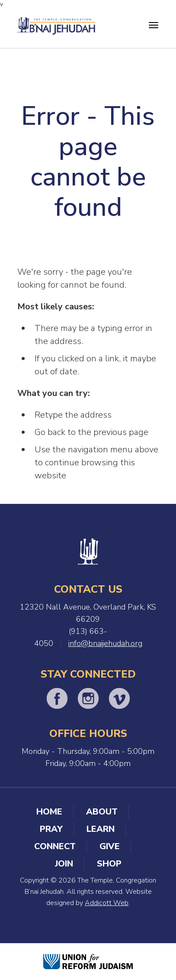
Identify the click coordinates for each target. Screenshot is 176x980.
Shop (109, 864)
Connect (55, 846)
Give (110, 846)
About (102, 812)
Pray (51, 829)
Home (49, 812)
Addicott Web (107, 903)
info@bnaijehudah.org (105, 643)
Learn (101, 829)
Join (64, 864)
